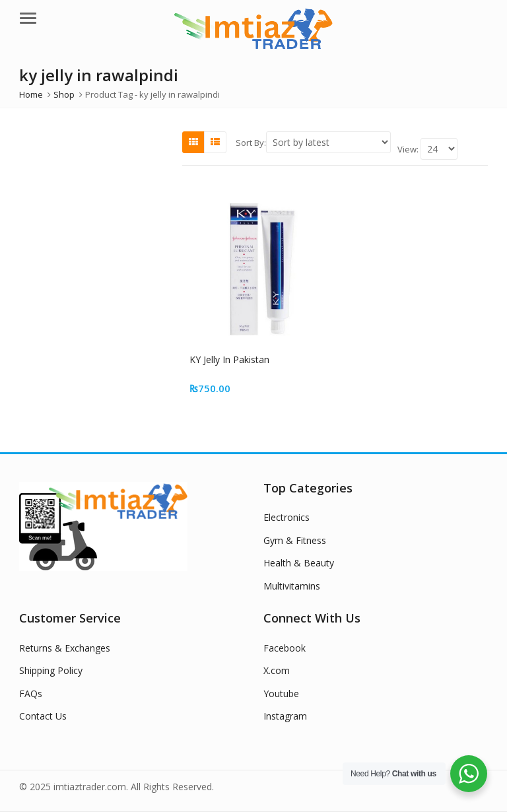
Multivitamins (292, 586)
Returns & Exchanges (65, 648)
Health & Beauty (299, 563)
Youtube (281, 694)
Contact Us (43, 716)
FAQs (31, 694)
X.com (277, 670)
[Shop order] (328, 142)
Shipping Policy (51, 670)
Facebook (285, 648)
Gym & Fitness (295, 540)
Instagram (285, 716)
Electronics (287, 517)
